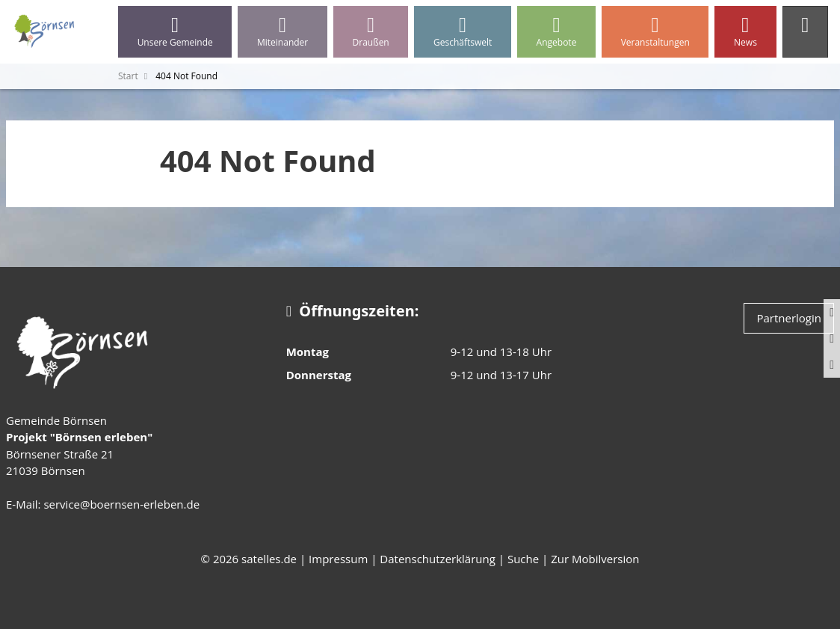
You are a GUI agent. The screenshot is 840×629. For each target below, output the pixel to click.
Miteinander (282, 32)
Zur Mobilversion (595, 559)
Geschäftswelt (463, 32)
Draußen (371, 32)
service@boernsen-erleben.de (121, 504)
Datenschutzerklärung (438, 559)
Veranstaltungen (655, 32)
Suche (523, 559)
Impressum (338, 559)
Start (128, 76)
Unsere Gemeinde (175, 32)
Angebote (556, 32)
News (745, 32)
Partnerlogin (789, 318)
